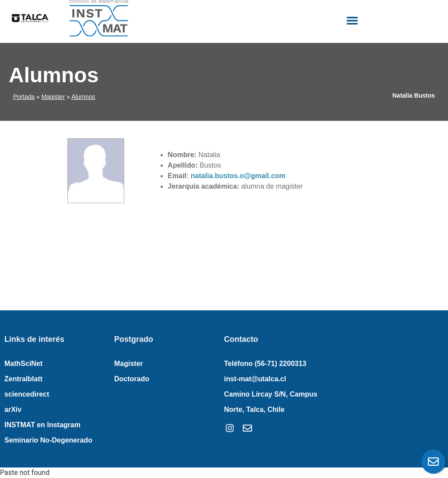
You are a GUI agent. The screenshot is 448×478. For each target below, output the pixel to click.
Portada (24, 97)
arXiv (13, 409)
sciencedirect (27, 394)
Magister (53, 97)
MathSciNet (23, 364)
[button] (352, 20)
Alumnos (83, 97)
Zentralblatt (23, 379)
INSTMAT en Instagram (42, 425)
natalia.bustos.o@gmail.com (238, 176)
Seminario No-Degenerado (48, 440)
